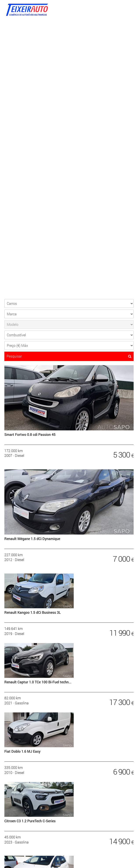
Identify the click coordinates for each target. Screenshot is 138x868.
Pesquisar (69, 356)
